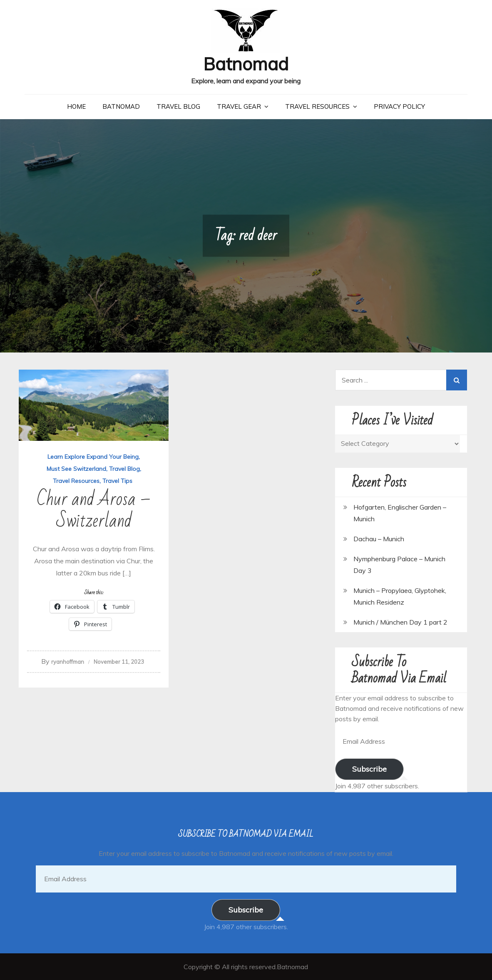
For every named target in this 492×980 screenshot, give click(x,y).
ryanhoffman (68, 662)
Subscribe (369, 769)
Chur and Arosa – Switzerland (94, 510)
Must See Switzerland (76, 469)
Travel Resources (317, 106)
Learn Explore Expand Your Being (93, 457)
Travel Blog (178, 106)
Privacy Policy (399, 106)
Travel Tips (117, 481)
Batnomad (246, 64)
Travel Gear (239, 106)
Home (76, 106)
